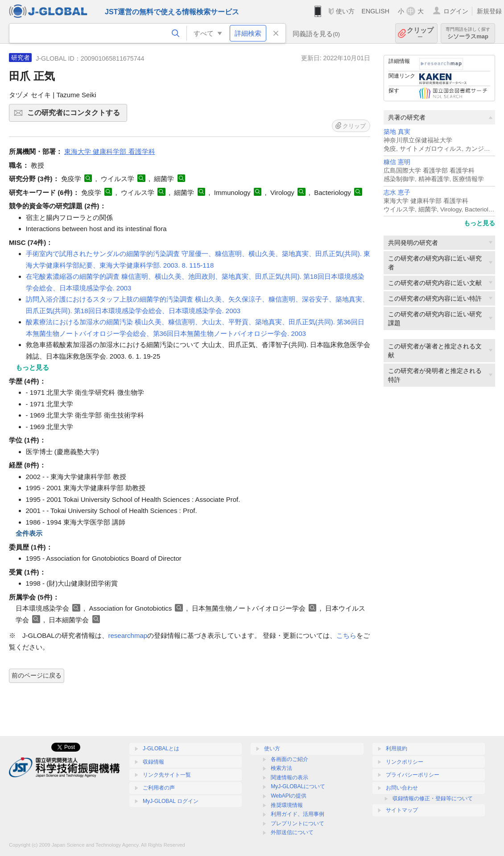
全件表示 (29, 533)
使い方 (345, 11)
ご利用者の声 (159, 788)
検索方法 (281, 768)
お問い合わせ (402, 788)
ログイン (456, 11)
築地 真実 (397, 132)
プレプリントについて (297, 823)
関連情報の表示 (289, 777)
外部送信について (292, 832)
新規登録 (489, 11)
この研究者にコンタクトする (76, 116)
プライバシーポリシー (413, 775)
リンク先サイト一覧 (167, 775)
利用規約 (397, 748)
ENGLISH (375, 11)
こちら (346, 635)
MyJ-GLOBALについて (298, 786)
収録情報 (153, 762)
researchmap (128, 635)
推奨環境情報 (287, 805)
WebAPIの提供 (289, 796)
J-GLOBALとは (161, 748)
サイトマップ (402, 810)
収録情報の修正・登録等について (433, 798)
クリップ (420, 33)
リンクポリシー (405, 762)
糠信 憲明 (397, 162)
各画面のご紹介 (289, 759)
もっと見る (479, 223)
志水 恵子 (397, 192)
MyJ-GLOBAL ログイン (171, 801)
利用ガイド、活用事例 (297, 814)
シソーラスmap (468, 33)
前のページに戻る (37, 675)
